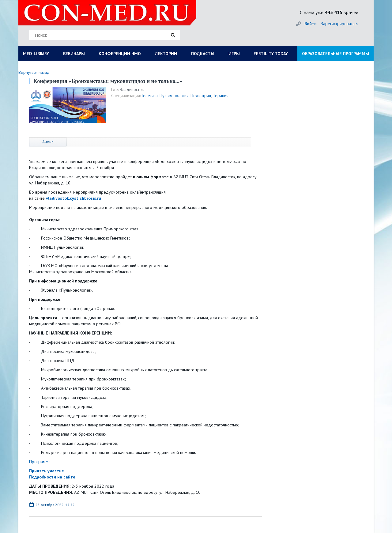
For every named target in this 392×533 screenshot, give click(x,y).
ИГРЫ (234, 54)
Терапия (221, 96)
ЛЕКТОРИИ (166, 54)
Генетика (150, 96)
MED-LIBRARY (36, 54)
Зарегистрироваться (340, 24)
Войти (311, 24)
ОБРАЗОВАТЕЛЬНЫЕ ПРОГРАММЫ (335, 54)
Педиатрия (201, 96)
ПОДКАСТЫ (203, 54)
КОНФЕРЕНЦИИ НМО (120, 54)
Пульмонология (174, 96)
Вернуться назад (34, 72)
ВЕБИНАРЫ (74, 54)
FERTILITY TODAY (271, 54)
